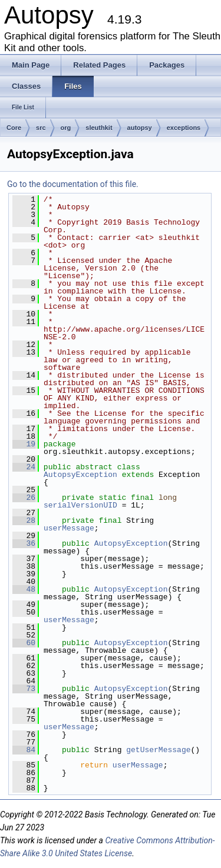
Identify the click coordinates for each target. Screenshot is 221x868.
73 (24, 689)
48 (24, 589)
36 (24, 543)
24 (24, 467)
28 (24, 520)
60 (24, 643)
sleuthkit (99, 128)
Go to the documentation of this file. (73, 184)
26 (24, 498)
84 (24, 750)
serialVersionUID (80, 505)
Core (14, 128)
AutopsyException (80, 475)
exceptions (184, 128)
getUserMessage (158, 750)
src (41, 128)
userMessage (69, 528)
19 (24, 444)
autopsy (140, 128)
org (66, 128)
